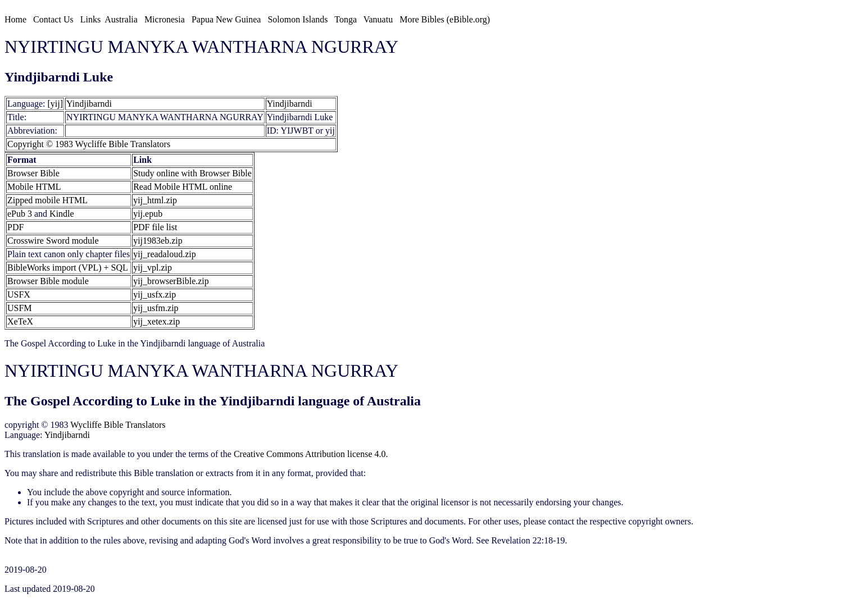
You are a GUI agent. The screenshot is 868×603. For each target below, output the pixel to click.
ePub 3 (20, 214)
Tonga (346, 19)
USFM (20, 308)
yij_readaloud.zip (165, 254)
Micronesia (165, 19)
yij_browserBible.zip (171, 281)
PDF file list (155, 227)
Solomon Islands (297, 19)
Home (15, 19)
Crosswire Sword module (53, 241)
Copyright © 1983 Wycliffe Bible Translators (89, 144)
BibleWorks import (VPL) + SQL (68, 268)
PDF (15, 227)
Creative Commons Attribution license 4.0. (311, 454)
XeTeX (20, 321)
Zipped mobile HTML (47, 200)
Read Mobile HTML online (183, 187)
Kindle (62, 214)
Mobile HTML (34, 187)
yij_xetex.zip (156, 321)
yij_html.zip (155, 200)
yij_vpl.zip (153, 268)
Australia (121, 19)
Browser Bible (33, 173)
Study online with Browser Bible (192, 173)
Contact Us (53, 19)
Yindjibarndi (89, 104)
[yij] (56, 104)
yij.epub (148, 214)
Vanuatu (378, 19)
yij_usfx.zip (154, 294)
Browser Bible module (48, 281)
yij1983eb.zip (158, 241)
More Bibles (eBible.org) (445, 19)
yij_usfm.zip (156, 308)
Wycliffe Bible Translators (118, 425)
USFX (19, 294)
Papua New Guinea (226, 19)
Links (90, 19)
